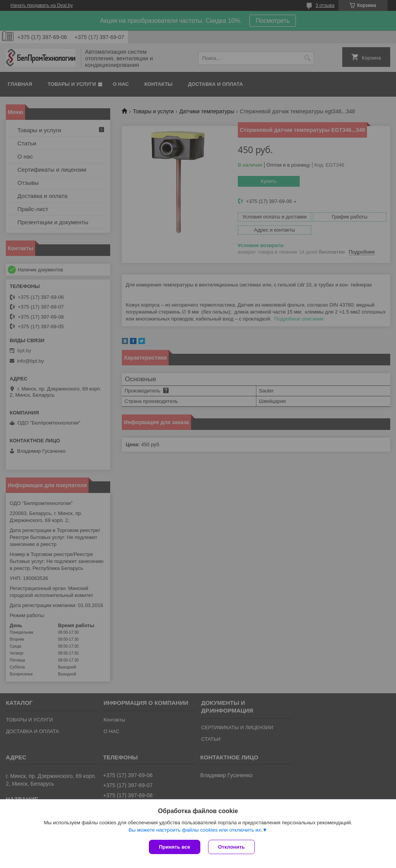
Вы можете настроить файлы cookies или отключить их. (195, 830)
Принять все (175, 847)
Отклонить (231, 847)
